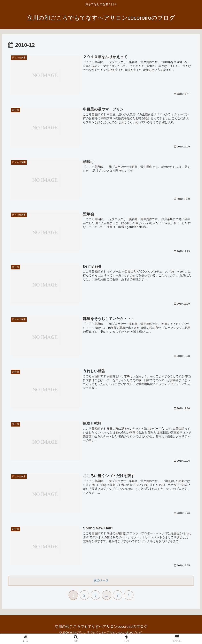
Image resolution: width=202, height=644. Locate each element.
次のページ (101, 580)
